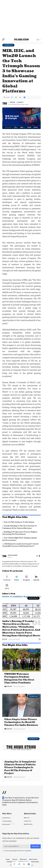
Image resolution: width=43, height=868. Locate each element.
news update (33, 598)
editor (13, 102)
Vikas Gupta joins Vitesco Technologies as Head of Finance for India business (21, 722)
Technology (8, 45)
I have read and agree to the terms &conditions (18, 851)
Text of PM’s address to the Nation (19, 522)
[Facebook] (37, 556)
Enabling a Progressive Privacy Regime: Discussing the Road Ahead (20, 533)
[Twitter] (17, 578)
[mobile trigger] (4, 40)
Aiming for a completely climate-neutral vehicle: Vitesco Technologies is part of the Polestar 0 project (20, 768)
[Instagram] (26, 578)
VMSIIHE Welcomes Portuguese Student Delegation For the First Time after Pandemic (19, 678)
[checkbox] (3, 851)
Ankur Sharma (13, 555)
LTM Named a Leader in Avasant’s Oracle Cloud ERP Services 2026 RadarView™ (20, 545)
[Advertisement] (21, 20)
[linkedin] (36, 578)
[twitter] (39, 556)
